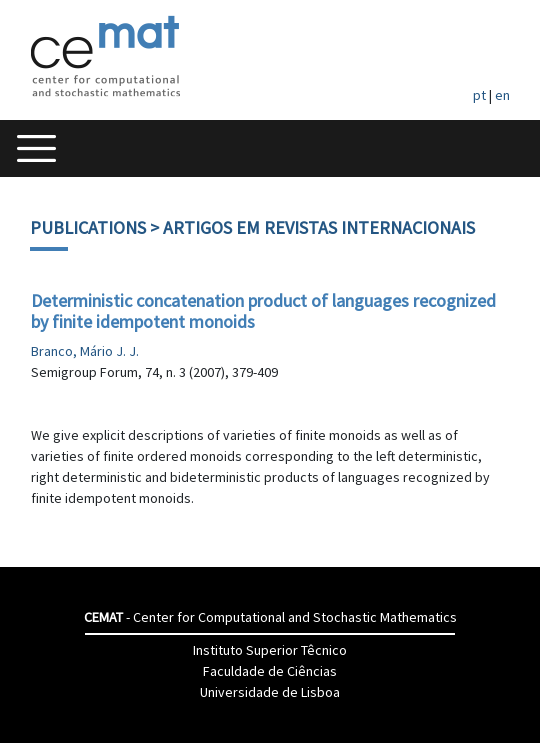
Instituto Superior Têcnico (270, 650)
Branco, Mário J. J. (85, 351)
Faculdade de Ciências (270, 671)
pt (479, 95)
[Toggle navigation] (36, 148)
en (502, 95)
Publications (88, 227)
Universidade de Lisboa (270, 692)
